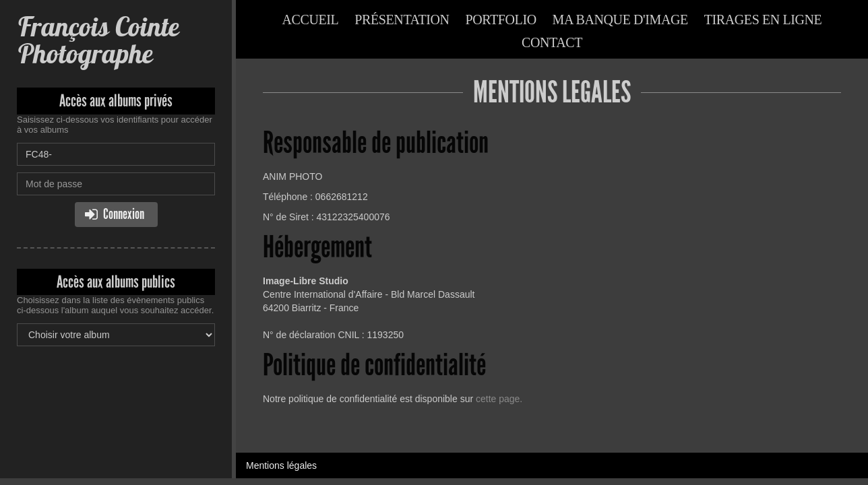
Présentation (402, 20)
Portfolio (501, 20)
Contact (552, 42)
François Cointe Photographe (98, 40)
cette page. (499, 399)
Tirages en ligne (763, 20)
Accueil (311, 20)
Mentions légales (281, 465)
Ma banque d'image (620, 20)
